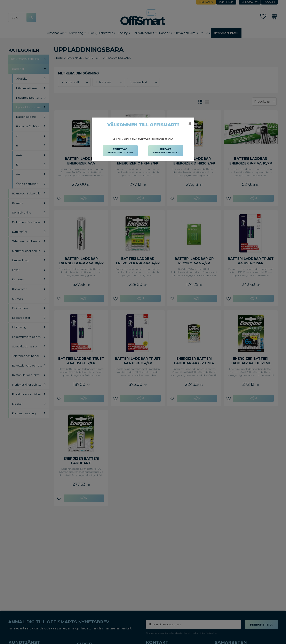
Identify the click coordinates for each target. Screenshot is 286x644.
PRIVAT (166, 151)
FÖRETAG (120, 151)
